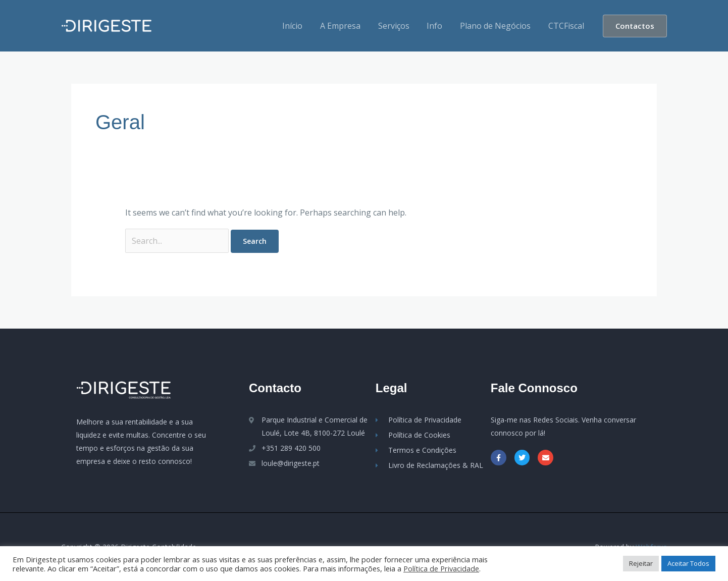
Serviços (398, 26)
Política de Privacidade (441, 568)
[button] (635, 26)
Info (438, 26)
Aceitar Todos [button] (688, 563)
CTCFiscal (567, 26)
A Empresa (346, 26)
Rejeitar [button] (641, 563)
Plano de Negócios (497, 26)
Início (300, 26)
